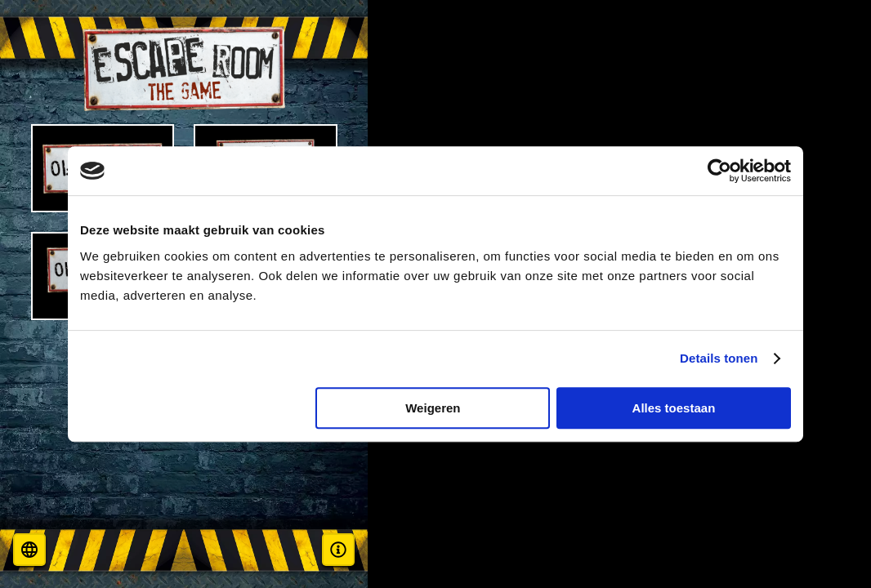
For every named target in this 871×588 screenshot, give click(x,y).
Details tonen (719, 358)
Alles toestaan (674, 408)
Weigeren (433, 408)
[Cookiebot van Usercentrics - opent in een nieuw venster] (719, 171)
